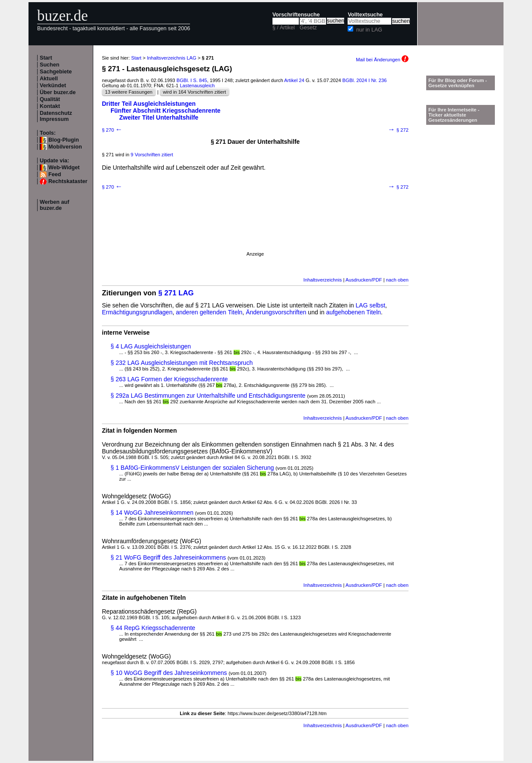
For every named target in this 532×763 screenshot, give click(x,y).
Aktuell (49, 79)
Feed (55, 174)
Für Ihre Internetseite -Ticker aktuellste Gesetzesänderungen (454, 115)
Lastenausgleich (197, 85)
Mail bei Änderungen (382, 60)
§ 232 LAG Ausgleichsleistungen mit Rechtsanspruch (182, 363)
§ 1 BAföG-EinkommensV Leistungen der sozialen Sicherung (192, 468)
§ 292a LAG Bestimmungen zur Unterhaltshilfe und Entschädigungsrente (208, 396)
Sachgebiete (56, 72)
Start (46, 58)
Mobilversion (65, 147)
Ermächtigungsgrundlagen (137, 312)
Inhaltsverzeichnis (323, 280)
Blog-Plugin (64, 140)
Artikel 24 (294, 80)
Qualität (50, 99)
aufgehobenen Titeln (353, 312)
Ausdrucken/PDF (364, 280)
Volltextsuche (365, 15)
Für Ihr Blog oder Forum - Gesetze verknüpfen (458, 83)
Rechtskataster (68, 181)
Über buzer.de (58, 92)
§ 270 (112, 130)
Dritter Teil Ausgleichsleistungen (149, 104)
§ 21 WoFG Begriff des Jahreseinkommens (168, 557)
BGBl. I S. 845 (192, 80)
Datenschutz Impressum (56, 116)
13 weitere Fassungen (129, 92)
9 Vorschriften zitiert (152, 155)
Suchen (50, 65)
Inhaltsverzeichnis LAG (171, 58)
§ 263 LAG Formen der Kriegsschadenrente (169, 379)
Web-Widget (64, 168)
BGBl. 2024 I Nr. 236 (365, 80)
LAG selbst (370, 305)
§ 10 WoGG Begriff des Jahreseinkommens (169, 673)
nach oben (397, 280)
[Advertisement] (255, 232)
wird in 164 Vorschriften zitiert (194, 92)
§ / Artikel (284, 28)
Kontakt (50, 106)
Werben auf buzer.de (54, 205)
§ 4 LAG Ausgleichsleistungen (151, 346)
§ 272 (398, 130)
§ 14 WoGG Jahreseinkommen (152, 513)
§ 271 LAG (176, 293)
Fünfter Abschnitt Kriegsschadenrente (166, 111)
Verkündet (53, 85)
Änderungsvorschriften (276, 312)
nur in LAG (369, 30)
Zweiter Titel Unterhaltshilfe (159, 117)
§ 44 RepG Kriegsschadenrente (153, 628)
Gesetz (308, 28)
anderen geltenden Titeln (209, 312)
